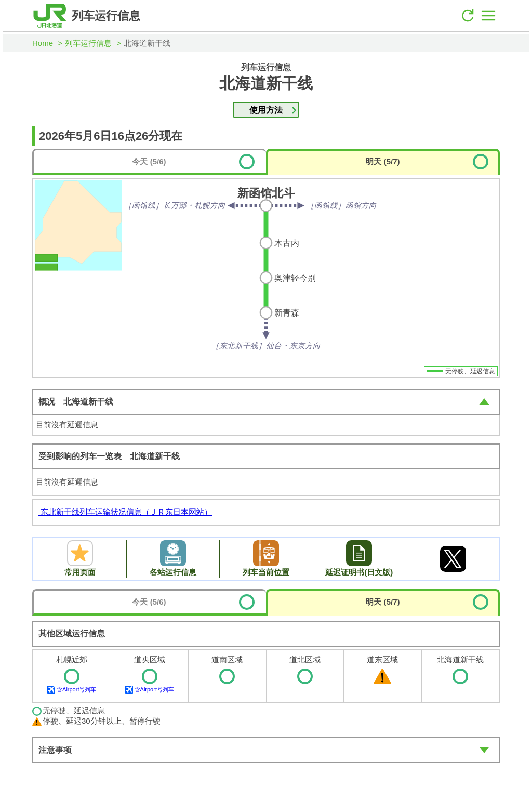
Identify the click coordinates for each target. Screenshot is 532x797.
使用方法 (266, 110)
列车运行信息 (88, 43)
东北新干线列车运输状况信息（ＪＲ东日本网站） (125, 512)
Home (43, 43)
